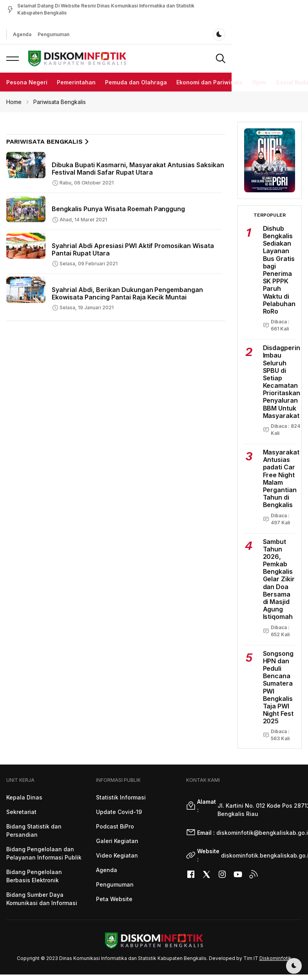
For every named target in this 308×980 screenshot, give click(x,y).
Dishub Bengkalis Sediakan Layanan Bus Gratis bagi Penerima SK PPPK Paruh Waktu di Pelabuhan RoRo (279, 270)
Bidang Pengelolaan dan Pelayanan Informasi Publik (44, 853)
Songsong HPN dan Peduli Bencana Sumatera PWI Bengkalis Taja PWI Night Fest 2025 (278, 687)
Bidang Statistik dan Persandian (34, 830)
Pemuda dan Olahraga (136, 82)
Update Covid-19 (119, 812)
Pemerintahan (76, 82)
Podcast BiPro (115, 826)
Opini (259, 82)
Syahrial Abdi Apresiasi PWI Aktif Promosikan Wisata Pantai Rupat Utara (133, 249)
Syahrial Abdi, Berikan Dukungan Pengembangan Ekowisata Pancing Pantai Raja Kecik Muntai (127, 293)
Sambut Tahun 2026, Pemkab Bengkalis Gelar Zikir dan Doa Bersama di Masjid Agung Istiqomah (279, 579)
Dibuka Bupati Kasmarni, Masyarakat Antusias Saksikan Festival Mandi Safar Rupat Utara (138, 169)
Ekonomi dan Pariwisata (209, 82)
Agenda (15, 34)
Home (14, 102)
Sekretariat (21, 812)
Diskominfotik (275, 958)
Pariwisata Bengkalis (60, 102)
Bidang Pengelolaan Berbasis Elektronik (34, 876)
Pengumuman (47, 34)
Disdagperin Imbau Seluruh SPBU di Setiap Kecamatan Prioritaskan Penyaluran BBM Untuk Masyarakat (282, 382)
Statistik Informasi (121, 797)
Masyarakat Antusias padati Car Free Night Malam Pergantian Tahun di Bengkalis (281, 478)
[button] (13, 58)
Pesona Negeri (27, 82)
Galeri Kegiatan (117, 841)
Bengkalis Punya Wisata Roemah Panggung (118, 209)
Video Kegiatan (117, 855)
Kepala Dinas (24, 797)
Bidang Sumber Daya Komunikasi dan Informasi (42, 899)
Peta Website (114, 899)
